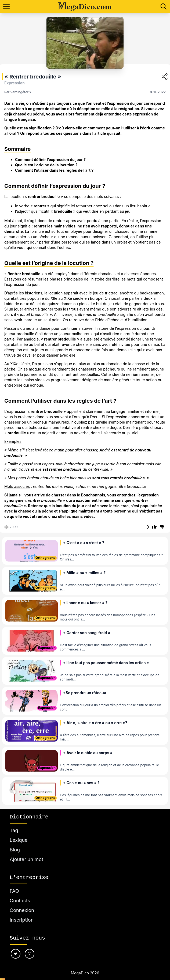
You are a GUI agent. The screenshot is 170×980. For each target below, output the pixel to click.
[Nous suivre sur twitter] (16, 954)
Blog (15, 850)
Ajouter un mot (26, 859)
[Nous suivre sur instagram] (30, 954)
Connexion (22, 910)
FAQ (14, 891)
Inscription (22, 920)
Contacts (20, 901)
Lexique (19, 840)
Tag (14, 830)
